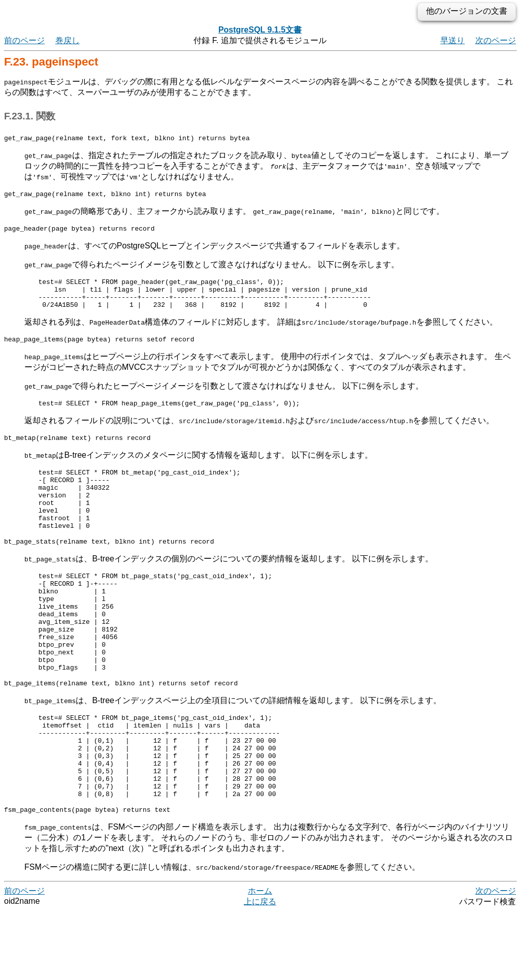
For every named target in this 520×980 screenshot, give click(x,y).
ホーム (260, 959)
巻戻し (68, 40)
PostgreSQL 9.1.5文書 (260, 30)
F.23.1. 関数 (30, 116)
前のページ (24, 40)
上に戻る (260, 970)
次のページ (496, 40)
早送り (452, 40)
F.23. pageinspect (51, 62)
